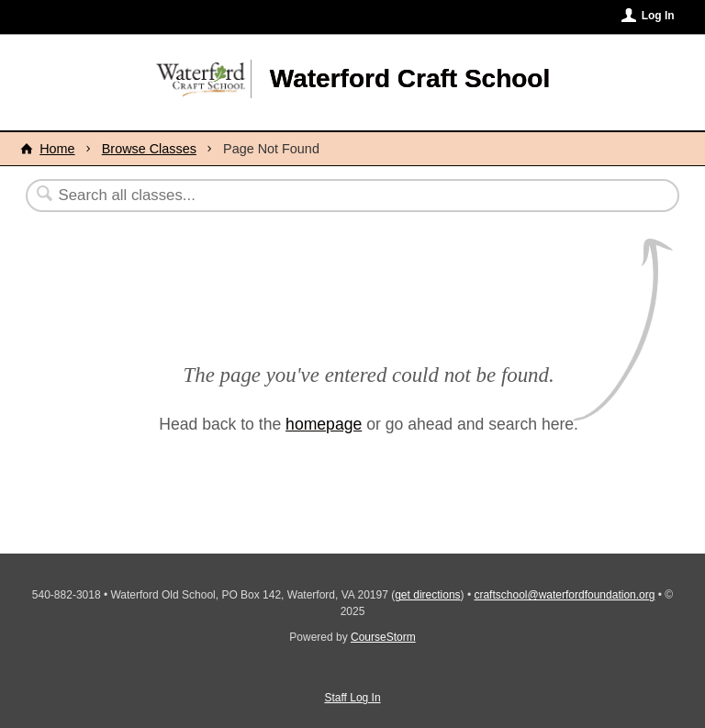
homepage (324, 424)
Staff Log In (352, 698)
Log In (658, 16)
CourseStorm (383, 637)
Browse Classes (149, 149)
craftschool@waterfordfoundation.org (564, 595)
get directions (427, 595)
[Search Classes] (308, 196)
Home (57, 149)
